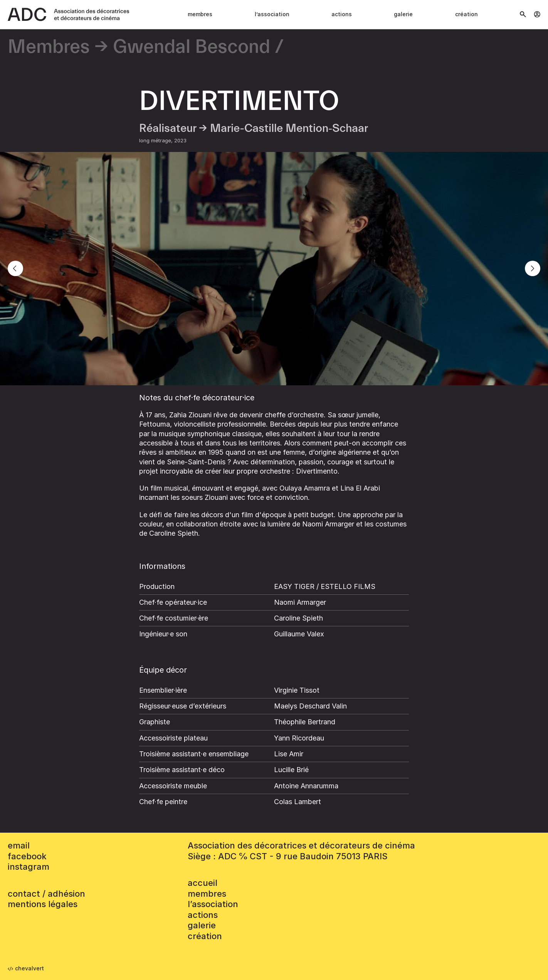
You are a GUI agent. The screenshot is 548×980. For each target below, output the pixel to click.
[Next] (533, 268)
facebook (27, 856)
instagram (29, 867)
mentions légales (43, 904)
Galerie (403, 14)
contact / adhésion (46, 894)
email (19, 845)
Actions (342, 14)
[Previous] (15, 268)
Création (466, 14)
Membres (200, 14)
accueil (203, 883)
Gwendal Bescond (192, 47)
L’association (272, 14)
